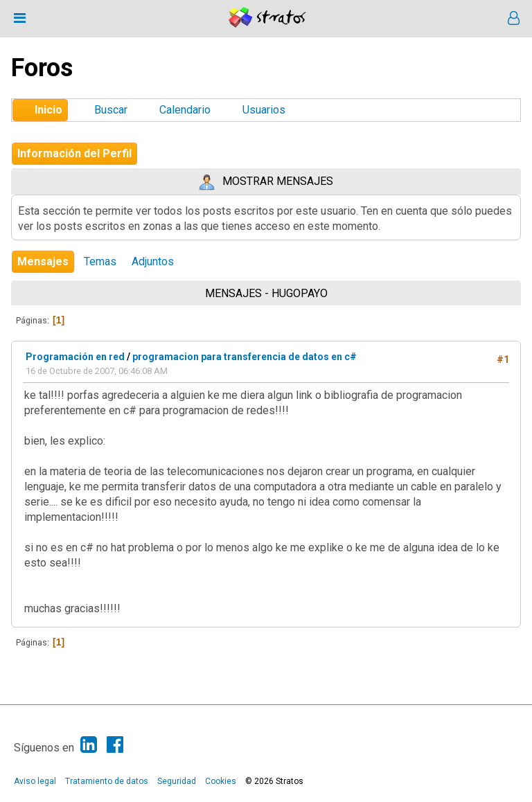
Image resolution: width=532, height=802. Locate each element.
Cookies (221, 781)
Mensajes (43, 261)
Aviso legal (35, 781)
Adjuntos (153, 261)
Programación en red (75, 357)
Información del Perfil (74, 153)
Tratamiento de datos (107, 781)
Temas (100, 261)
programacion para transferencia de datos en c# (245, 357)
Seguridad (177, 781)
